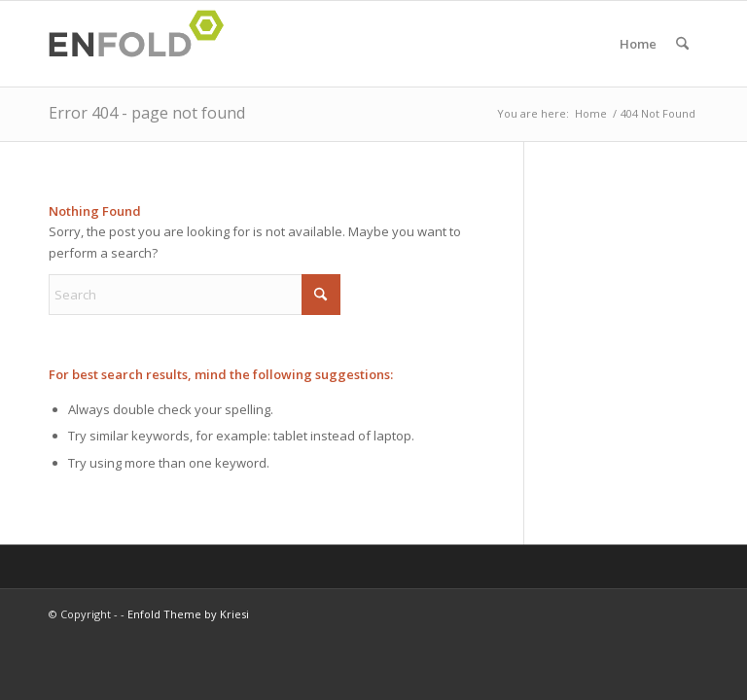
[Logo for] (142, 44)
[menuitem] (682, 44)
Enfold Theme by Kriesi (188, 614)
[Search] (682, 44)
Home (638, 44)
